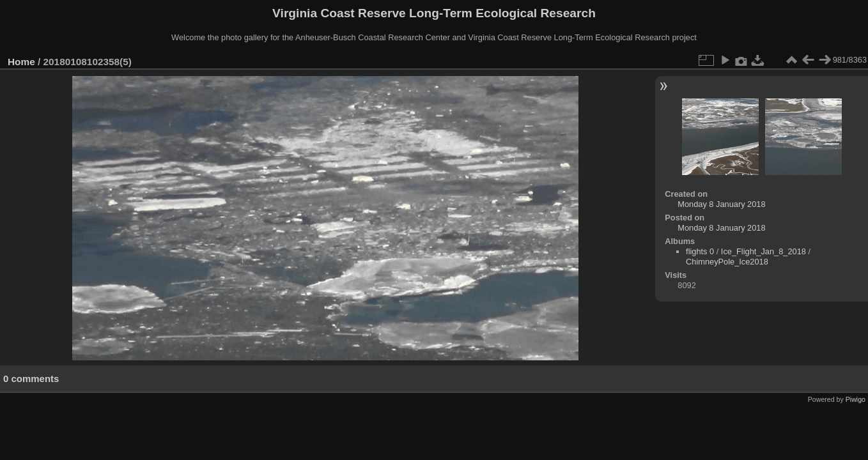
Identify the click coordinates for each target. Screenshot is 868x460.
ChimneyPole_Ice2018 (727, 262)
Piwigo (856, 399)
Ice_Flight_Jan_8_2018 (763, 251)
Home (21, 62)
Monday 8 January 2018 (721, 204)
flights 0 (700, 251)
